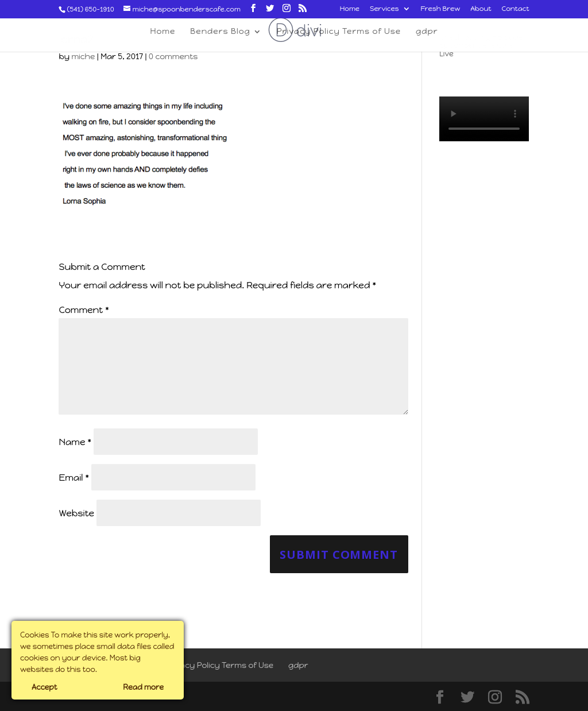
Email (74, 478)
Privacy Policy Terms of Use (219, 665)
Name (75, 442)
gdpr (298, 665)
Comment (84, 310)
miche (83, 57)
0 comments (173, 57)
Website (76, 513)
